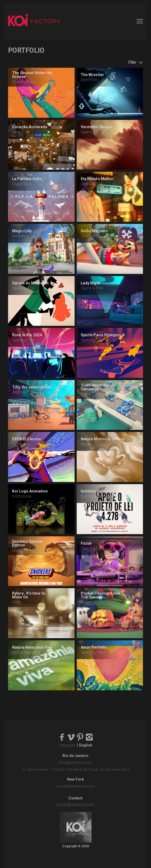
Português (67, 745)
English (86, 745)
